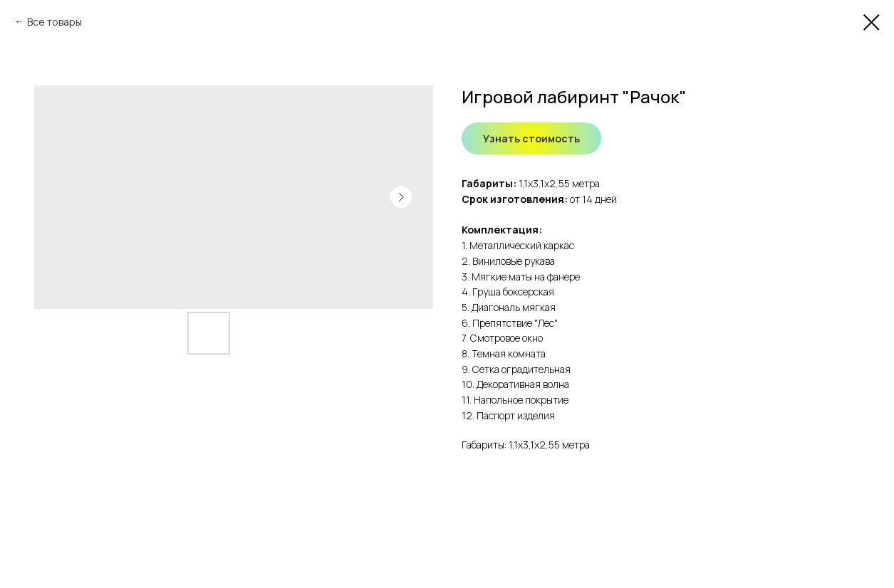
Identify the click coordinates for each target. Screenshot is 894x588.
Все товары (54, 22)
